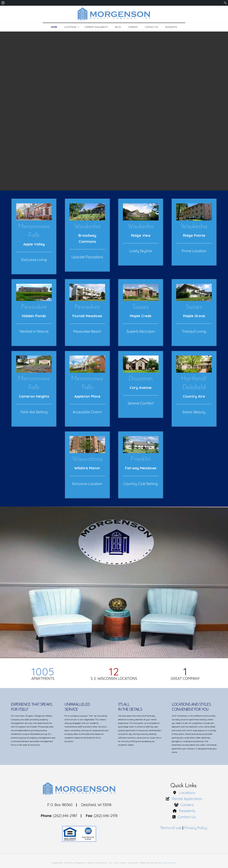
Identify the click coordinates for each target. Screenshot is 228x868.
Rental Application (186, 799)
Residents (186, 811)
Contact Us (186, 817)
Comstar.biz (169, 863)
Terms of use (171, 828)
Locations (186, 793)
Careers (186, 805)
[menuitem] (3, 3)
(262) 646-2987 (65, 816)
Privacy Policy (196, 828)
